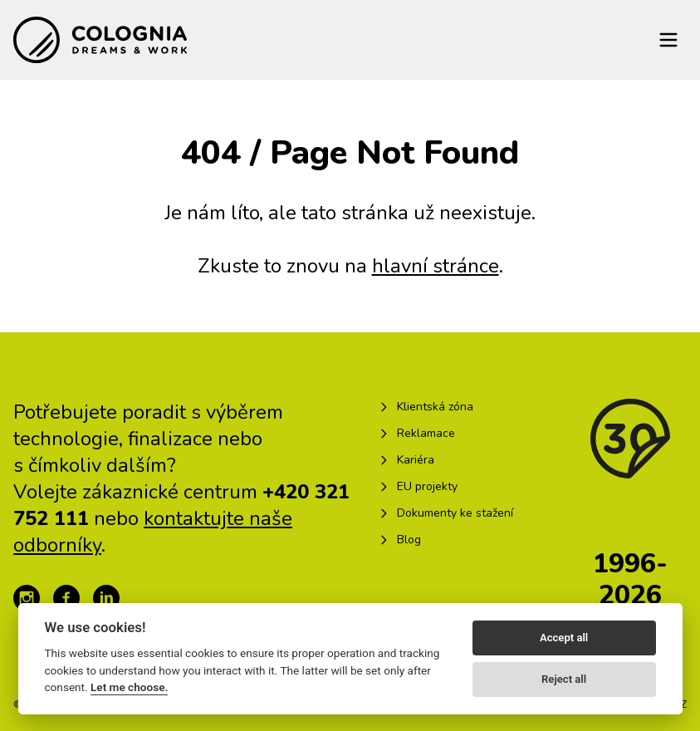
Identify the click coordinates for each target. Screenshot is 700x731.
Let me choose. (129, 687)
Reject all (564, 679)
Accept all (564, 638)
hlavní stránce (436, 266)
